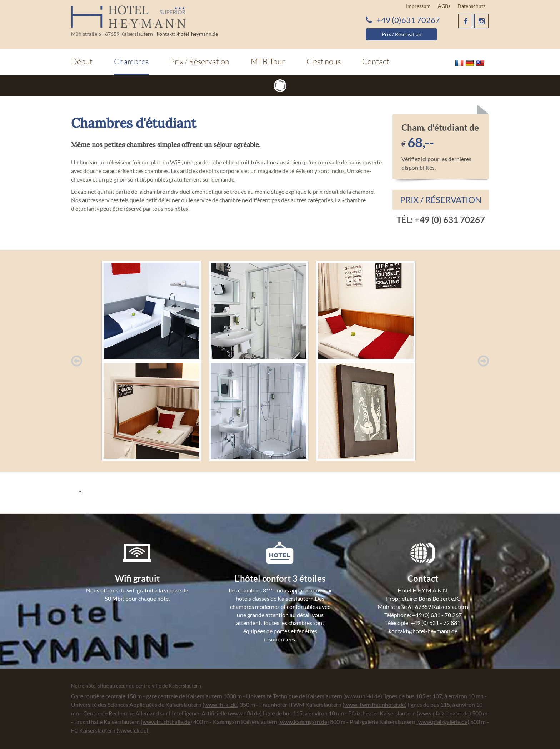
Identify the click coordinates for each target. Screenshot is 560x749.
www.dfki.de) (246, 713)
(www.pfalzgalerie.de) (443, 722)
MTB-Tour (268, 61)
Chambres (131, 61)
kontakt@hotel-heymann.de (187, 34)
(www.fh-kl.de (220, 705)
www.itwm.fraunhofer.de (375, 705)
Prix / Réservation (402, 34)
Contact (376, 61)
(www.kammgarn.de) (304, 722)
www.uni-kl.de (363, 696)
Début (82, 61)
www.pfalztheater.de (444, 713)
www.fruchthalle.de (166, 722)
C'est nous (324, 61)
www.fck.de (132, 730)
